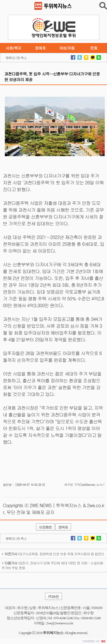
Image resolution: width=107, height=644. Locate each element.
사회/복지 (13, 48)
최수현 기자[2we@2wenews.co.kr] (84, 485)
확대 (12, 58)
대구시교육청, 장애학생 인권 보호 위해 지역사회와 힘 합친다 (53, 554)
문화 (94, 48)
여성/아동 (67, 48)
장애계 (40, 48)
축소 (24, 58)
